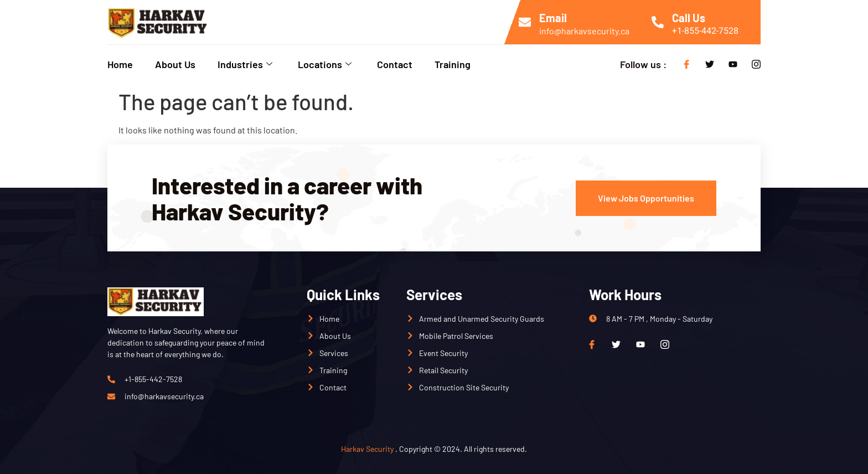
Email (553, 18)
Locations (325, 64)
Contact (395, 64)
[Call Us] (658, 22)
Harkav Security (367, 449)
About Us (175, 64)
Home (120, 64)
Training (453, 64)
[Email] (525, 22)
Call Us (689, 18)
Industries (245, 64)
